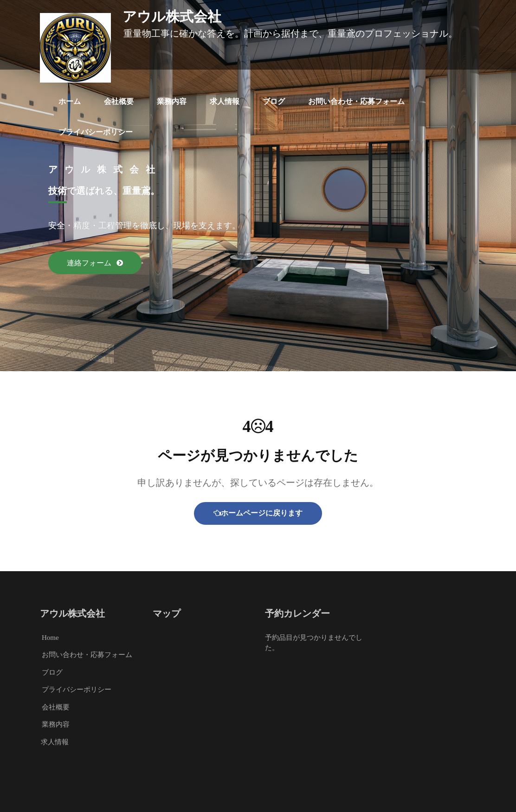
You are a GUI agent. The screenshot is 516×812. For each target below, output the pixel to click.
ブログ (274, 101)
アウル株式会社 (172, 17)
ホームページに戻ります (258, 513)
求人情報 (225, 101)
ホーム (70, 101)
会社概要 (119, 101)
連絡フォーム (90, 263)
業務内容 (172, 101)
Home (50, 638)
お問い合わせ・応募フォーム (356, 101)
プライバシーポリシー (96, 132)
